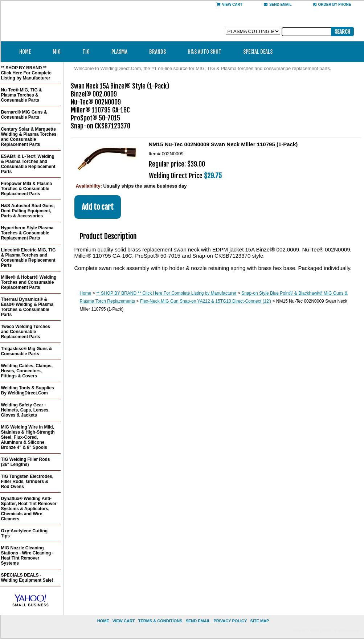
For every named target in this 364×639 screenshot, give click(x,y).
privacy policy (230, 621)
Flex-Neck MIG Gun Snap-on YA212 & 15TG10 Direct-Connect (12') (206, 301)
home (103, 621)
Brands (160, 52)
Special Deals (258, 52)
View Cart (229, 5)
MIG (59, 52)
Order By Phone (332, 5)
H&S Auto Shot (205, 52)
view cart (124, 621)
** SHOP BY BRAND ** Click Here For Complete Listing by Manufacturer (166, 293)
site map (259, 621)
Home (25, 52)
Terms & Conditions (160, 621)
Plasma (122, 52)
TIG (88, 52)
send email (278, 5)
